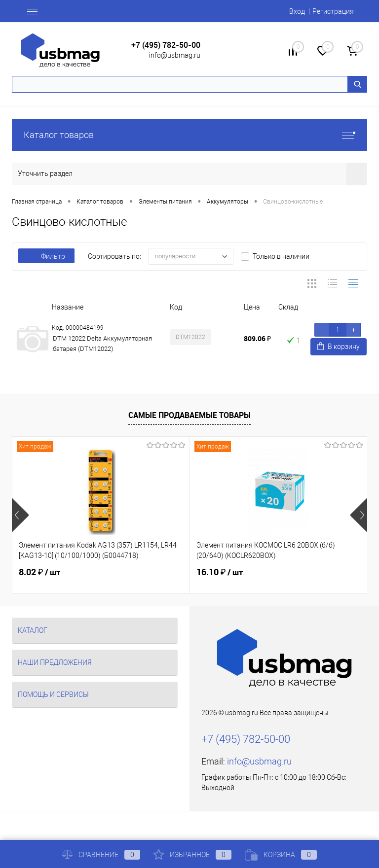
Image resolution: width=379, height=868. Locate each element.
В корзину (339, 346)
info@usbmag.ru (175, 55)
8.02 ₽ (39, 572)
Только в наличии (281, 256)
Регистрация (333, 11)
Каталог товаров (189, 135)
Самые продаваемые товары (189, 415)
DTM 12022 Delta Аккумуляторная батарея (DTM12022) (102, 344)
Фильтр (46, 256)
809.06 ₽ (257, 338)
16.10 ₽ (220, 572)
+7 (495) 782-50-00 (166, 45)
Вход (297, 11)
